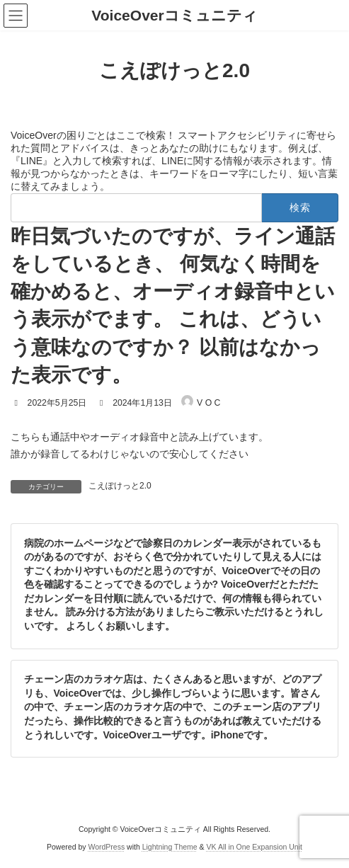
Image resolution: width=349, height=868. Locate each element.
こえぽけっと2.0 (120, 486)
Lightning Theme (170, 846)
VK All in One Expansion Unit (254, 846)
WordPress (106, 846)
